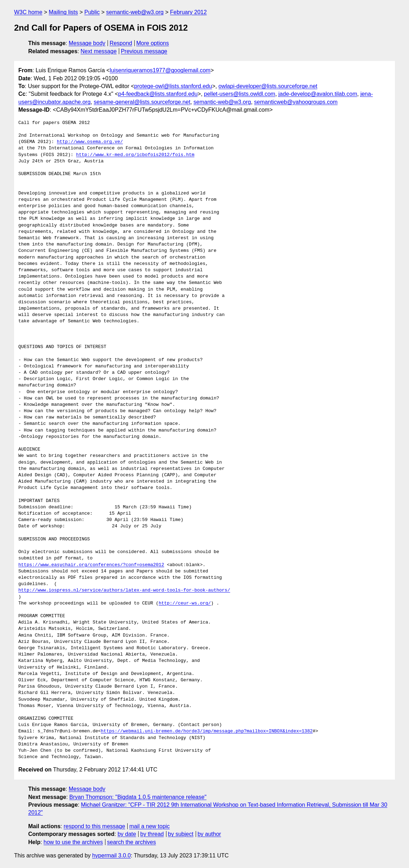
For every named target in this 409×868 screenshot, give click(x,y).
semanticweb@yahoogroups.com (296, 102)
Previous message (144, 51)
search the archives (132, 842)
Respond (121, 43)
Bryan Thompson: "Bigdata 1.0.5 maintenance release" (138, 797)
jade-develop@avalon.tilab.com (318, 94)
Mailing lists (63, 12)
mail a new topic (150, 826)
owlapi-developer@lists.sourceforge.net (268, 86)
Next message (99, 51)
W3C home (28, 12)
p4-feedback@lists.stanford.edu (158, 94)
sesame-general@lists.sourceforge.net (142, 102)
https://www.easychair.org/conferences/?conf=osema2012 (91, 565)
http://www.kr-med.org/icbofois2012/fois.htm (135, 155)
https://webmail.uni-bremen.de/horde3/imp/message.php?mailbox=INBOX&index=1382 (207, 731)
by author (209, 834)
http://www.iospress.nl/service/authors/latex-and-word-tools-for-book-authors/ (124, 590)
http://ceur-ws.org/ (185, 603)
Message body (87, 43)
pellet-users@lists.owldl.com (240, 94)
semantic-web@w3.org (135, 12)
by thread (152, 834)
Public (92, 12)
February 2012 (188, 12)
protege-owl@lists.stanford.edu (173, 86)
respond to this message (94, 826)
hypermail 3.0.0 (111, 855)
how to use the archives (73, 842)
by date (127, 834)
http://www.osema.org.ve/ (90, 142)
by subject (181, 834)
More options (153, 43)
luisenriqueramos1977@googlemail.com (160, 70)
